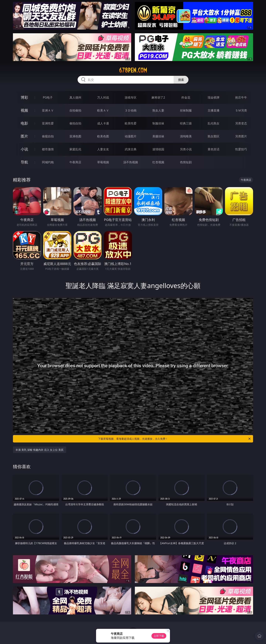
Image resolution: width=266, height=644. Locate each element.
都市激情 (48, 149)
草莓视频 (103, 162)
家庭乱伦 (75, 149)
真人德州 (75, 97)
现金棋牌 (214, 97)
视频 (24, 110)
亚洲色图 (75, 136)
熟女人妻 (158, 110)
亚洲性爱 (48, 123)
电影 (24, 123)
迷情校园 (158, 149)
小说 (24, 149)
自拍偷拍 (75, 110)
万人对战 (103, 97)
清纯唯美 (186, 136)
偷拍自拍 (75, 123)
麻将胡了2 (158, 97)
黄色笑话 (214, 149)
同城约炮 (48, 162)
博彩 (24, 97)
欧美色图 (103, 136)
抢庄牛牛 (241, 97)
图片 (24, 136)
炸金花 (186, 97)
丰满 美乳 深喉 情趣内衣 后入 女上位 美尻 (40, 450)
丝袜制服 (186, 110)
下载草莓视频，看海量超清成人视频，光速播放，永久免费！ (175, 439)
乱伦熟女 (214, 123)
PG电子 (48, 97)
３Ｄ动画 (131, 110)
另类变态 (241, 123)
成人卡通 (103, 123)
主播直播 (214, 110)
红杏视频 (158, 162)
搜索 (181, 80)
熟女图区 (214, 136)
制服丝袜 (158, 123)
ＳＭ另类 (241, 110)
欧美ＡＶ (103, 110)
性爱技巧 (241, 149)
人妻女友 (103, 149)
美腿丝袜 (158, 136)
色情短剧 (186, 162)
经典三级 (186, 123)
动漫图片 (131, 136)
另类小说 (186, 149)
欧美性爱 (131, 123)
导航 (24, 162)
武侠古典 (131, 149)
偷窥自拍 (48, 136)
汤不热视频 (131, 162)
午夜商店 (75, 162)
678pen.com (133, 70)
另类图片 (241, 136)
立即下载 (159, 636)
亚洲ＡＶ (48, 110)
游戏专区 (131, 97)
